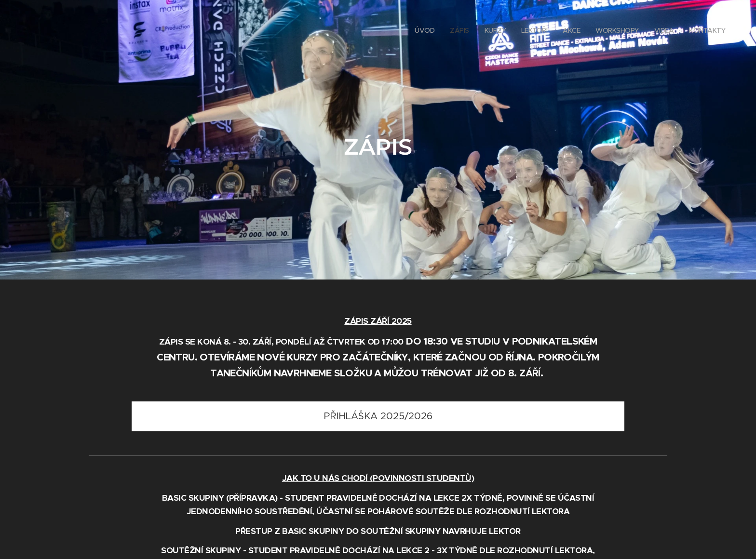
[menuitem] (620, 31)
